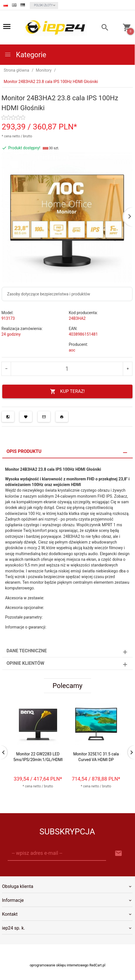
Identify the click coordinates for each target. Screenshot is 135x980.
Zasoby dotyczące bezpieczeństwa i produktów (49, 294)
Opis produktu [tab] (24, 451)
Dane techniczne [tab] (27, 651)
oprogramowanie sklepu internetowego (59, 965)
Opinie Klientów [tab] (25, 663)
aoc (72, 350)
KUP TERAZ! (67, 392)
